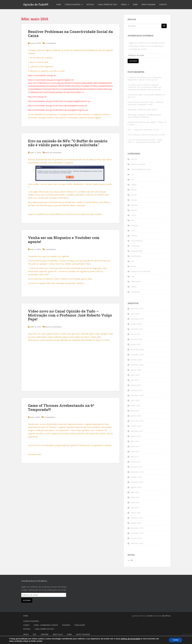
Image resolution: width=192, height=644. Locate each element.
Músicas (134, 205)
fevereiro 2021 (137, 339)
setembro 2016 (137, 482)
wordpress (135, 292)
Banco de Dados (138, 164)
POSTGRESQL (137, 241)
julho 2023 (135, 314)
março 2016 (136, 513)
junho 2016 (135, 497)
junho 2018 (135, 406)
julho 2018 (135, 400)
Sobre (135, 5)
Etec (35, 634)
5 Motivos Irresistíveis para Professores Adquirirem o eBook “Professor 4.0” (144, 79)
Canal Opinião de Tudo (107, 5)
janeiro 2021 (136, 344)
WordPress (167, 616)
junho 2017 (135, 446)
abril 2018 (135, 411)
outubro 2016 (136, 477)
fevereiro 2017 (137, 467)
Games (134, 200)
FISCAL (134, 195)
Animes (134, 159)
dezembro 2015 (137, 528)
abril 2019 (135, 380)
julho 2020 (135, 375)
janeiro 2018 (136, 416)
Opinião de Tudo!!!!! (36, 5)
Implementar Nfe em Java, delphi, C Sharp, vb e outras (147, 123)
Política (134, 236)
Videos (124, 5)
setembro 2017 (137, 431)
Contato (163, 5)
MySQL (134, 210)
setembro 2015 (137, 543)
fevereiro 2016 (137, 518)
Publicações (136, 256)
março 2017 (136, 462)
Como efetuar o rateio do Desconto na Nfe (146, 135)
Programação (137, 251)
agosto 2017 (136, 436)
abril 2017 (135, 457)
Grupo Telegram (148, 5)
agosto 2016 (136, 487)
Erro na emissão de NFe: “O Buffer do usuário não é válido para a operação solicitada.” (68, 143)
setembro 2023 (137, 309)
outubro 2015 (136, 538)
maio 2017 (135, 452)
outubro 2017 (136, 426)
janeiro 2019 (136, 385)
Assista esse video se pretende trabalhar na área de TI (146, 96)
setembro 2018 (137, 395)
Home (59, 5)
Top (133, 276)
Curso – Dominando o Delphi (46, 625)
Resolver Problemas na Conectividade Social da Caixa (70, 34)
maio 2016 (135, 503)
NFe (133, 220)
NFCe (133, 215)
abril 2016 (135, 508)
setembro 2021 (137, 329)
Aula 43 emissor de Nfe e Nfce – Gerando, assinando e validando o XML (146, 103)
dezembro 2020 (137, 349)
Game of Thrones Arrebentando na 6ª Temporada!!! (61, 407)
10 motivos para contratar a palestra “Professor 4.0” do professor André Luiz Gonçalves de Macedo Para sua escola (144, 87)
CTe (133, 180)
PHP (133, 231)
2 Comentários (50, 43)
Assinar (133, 61)
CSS (133, 174)
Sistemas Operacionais (141, 271)
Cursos (26, 625)
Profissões (136, 246)
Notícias (90, 5)
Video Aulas (136, 282)
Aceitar (175, 640)
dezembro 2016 (137, 472)
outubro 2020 (136, 360)
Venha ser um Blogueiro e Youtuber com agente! (64, 240)
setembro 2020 (137, 365)
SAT (133, 261)
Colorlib (150, 616)
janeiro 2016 (136, 523)
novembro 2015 (137, 533)
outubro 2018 (136, 390)
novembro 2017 (137, 421)
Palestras (66, 625)
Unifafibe (45, 634)
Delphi (134, 185)
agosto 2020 (136, 370)
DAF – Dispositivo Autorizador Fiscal (143, 130)
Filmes (134, 190)
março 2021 (136, 334)
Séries (134, 266)
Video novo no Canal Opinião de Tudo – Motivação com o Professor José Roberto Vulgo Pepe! (70, 315)
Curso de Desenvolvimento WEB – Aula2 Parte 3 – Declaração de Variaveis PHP (145, 141)
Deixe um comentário (53, 153)
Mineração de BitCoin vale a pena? (142, 110)
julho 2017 (135, 441)
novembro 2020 (137, 355)
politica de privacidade (130, 639)
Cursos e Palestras (73, 5)
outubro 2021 (136, 324)
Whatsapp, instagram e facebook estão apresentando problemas (144, 116)
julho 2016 (135, 492)
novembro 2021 (137, 319)
